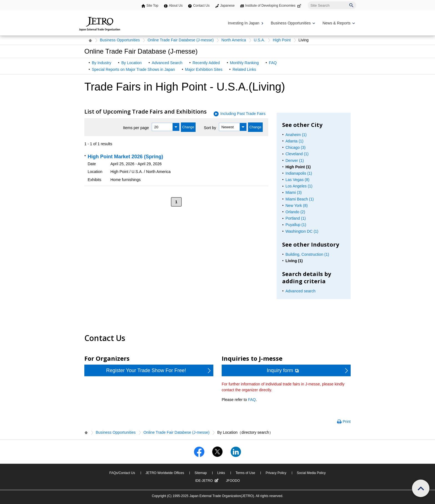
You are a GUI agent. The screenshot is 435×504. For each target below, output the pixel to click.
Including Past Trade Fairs (243, 114)
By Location (131, 63)
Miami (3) (294, 192)
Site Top (152, 6)
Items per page (136, 128)
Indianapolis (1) (299, 173)
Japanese (227, 6)
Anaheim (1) (296, 135)
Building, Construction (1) (307, 254)
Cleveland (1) (297, 154)
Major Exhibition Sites (204, 69)
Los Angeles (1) (299, 186)
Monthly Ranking (244, 63)
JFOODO (233, 481)
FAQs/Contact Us (122, 473)
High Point (282, 40)
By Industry (102, 63)
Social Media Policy (311, 473)
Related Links (244, 69)
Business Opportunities (120, 40)
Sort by (210, 128)
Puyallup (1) (296, 225)
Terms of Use (245, 473)
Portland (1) (296, 218)
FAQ (273, 63)
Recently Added (206, 63)
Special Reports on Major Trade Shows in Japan (133, 69)
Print (347, 422)
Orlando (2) (295, 212)
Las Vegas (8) (297, 180)
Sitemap (201, 473)
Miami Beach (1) (300, 199)
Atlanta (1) (294, 141)
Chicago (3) (295, 147)
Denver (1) (295, 161)
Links (221, 473)
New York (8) (297, 205)
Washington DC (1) (302, 231)
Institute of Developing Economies (274, 6)
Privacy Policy (276, 473)
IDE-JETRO (207, 481)
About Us (176, 6)
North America (234, 40)
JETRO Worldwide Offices (165, 473)
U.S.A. (259, 40)
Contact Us (201, 6)
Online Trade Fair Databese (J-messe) (181, 40)
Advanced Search (167, 63)
